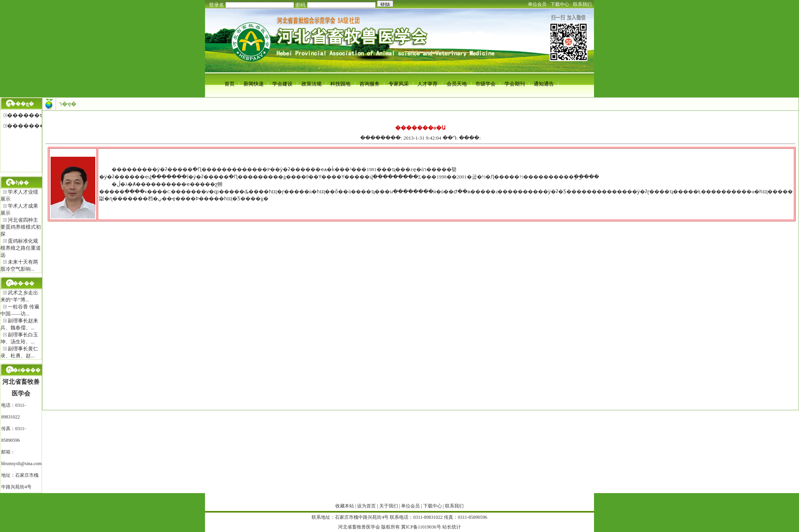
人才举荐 (428, 84)
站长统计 (452, 527)
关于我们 (389, 506)
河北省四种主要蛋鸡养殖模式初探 (21, 227)
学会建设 (282, 84)
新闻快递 (254, 84)
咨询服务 (370, 84)
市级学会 (485, 84)
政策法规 (312, 84)
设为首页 (366, 506)
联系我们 (582, 4)
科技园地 (340, 84)
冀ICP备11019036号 (421, 527)
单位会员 (537, 4)
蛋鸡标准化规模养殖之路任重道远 (21, 248)
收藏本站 (345, 506)
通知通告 (544, 84)
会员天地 (457, 84)
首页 (230, 84)
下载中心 (560, 4)
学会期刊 (515, 84)
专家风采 (399, 84)
